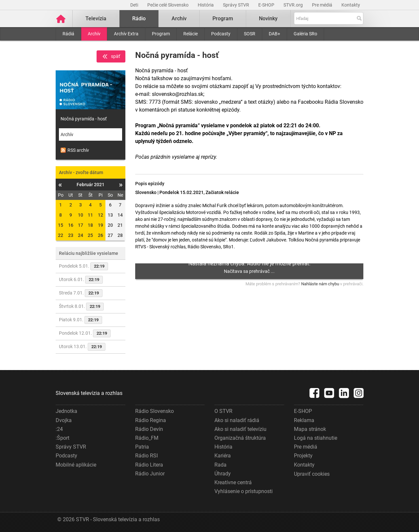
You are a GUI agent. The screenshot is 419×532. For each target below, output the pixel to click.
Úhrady (223, 474)
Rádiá (68, 34)
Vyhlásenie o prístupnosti (244, 491)
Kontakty (351, 5)
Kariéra (223, 456)
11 (90, 215)
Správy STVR (237, 5)
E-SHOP (267, 5)
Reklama (304, 420)
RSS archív (75, 150)
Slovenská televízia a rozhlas (89, 393)
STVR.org (294, 5)
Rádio (139, 18)
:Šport (63, 438)
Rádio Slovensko (155, 411)
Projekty (303, 456)
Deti (135, 5)
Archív (94, 34)
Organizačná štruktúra (240, 438)
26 (100, 235)
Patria (142, 447)
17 (81, 225)
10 (81, 215)
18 (90, 225)
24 (81, 235)
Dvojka (64, 420)
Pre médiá (323, 5)
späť (111, 57)
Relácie (191, 34)
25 (90, 235)
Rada (220, 465)
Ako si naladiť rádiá (237, 420)
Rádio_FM (147, 438)
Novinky (268, 18)
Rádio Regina (151, 420)
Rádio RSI (146, 456)
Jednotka (66, 411)
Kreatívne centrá (233, 482)
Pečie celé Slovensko (168, 5)
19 (100, 225)
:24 (59, 429)
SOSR (250, 34)
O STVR (223, 411)
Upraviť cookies (312, 474)
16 (71, 225)
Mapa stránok (310, 429)
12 (100, 215)
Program (161, 34)
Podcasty (221, 34)
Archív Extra (126, 34)
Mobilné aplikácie (76, 465)
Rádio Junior (150, 474)
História (206, 5)
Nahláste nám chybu (320, 284)
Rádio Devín (149, 429)
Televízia (96, 18)
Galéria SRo (305, 34)
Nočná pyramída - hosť (84, 119)
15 (61, 225)
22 (61, 235)
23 (71, 235)
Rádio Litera (149, 465)
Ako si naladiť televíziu (240, 429)
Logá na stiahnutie (316, 438)
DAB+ (274, 34)
